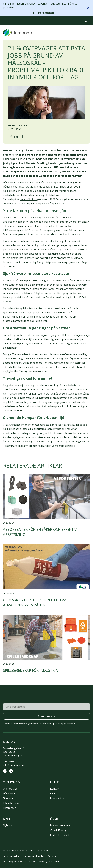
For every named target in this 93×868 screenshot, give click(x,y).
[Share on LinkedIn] (16, 136)
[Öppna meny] (6, 21)
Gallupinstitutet (40, 398)
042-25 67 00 (10, 761)
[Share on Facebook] (22, 136)
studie (47, 293)
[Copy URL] (10, 136)
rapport (37, 363)
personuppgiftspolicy (63, 724)
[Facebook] (5, 771)
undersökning (28, 199)
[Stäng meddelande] (88, 8)
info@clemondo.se (13, 765)
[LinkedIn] (11, 771)
